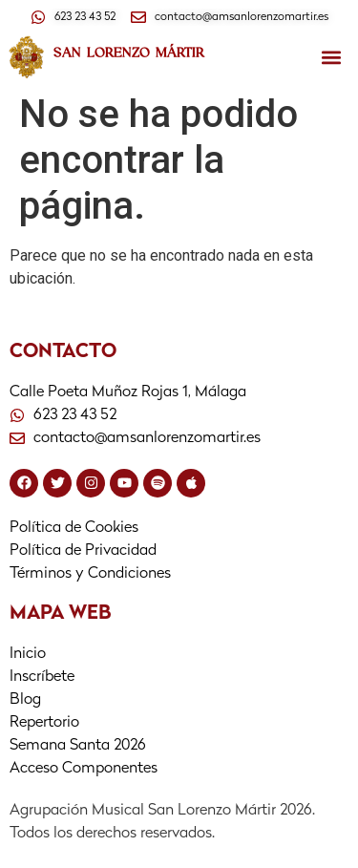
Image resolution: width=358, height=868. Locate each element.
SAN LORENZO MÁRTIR (129, 53)
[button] (331, 58)
